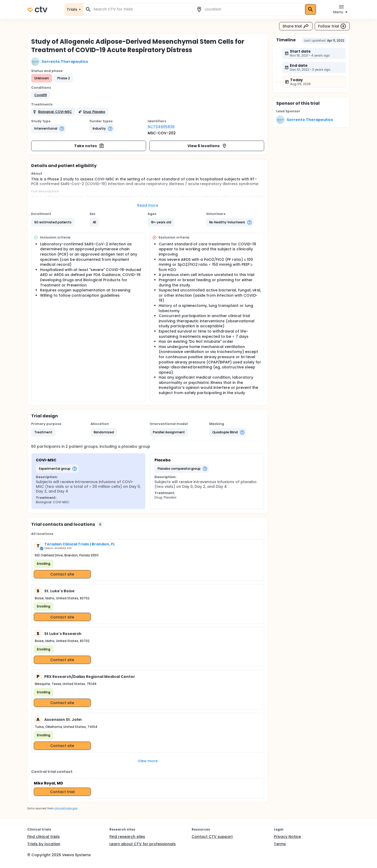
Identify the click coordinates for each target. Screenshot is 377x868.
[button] (41, 95)
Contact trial (62, 792)
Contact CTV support (212, 837)
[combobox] (141, 9)
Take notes (89, 146)
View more (148, 761)
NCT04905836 (161, 127)
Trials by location (44, 844)
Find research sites (127, 837)
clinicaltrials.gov (66, 808)
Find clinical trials (43, 837)
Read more (148, 205)
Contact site (62, 574)
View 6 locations (207, 146)
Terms (280, 844)
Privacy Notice (287, 837)
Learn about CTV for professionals (143, 844)
